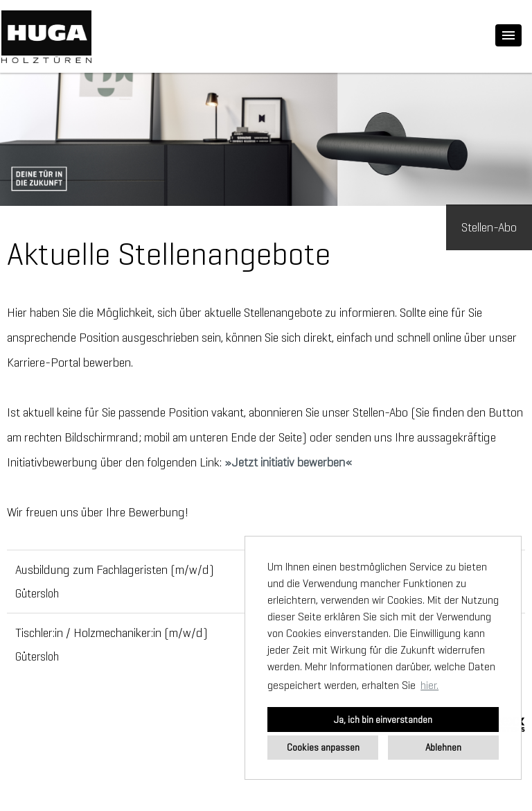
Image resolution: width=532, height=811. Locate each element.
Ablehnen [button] (443, 747)
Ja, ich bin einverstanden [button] (383, 720)
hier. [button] (429, 685)
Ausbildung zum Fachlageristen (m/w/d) (115, 570)
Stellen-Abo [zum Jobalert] (489, 227)
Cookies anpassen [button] (323, 747)
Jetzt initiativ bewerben (288, 462)
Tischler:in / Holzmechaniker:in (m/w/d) (112, 633)
